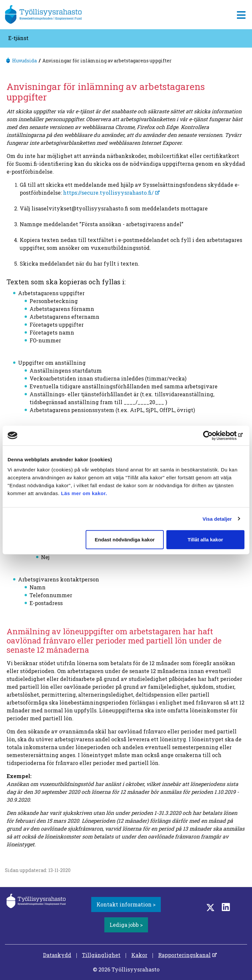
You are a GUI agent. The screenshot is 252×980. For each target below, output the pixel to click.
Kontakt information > (126, 904)
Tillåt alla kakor (205, 540)
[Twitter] (210, 907)
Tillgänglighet (101, 955)
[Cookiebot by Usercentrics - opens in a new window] (216, 435)
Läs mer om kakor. (84, 493)
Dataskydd (57, 955)
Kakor (139, 955)
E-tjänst (18, 38)
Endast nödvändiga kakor (125, 540)
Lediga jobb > (126, 925)
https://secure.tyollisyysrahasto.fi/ (108, 193)
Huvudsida (24, 61)
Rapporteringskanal (184, 955)
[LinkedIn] (226, 907)
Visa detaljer (217, 519)
